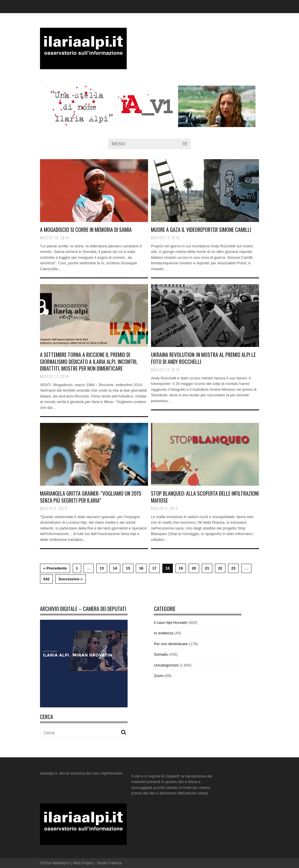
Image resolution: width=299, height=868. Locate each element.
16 (141, 568)
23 (233, 568)
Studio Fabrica (109, 863)
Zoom (159, 676)
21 (207, 568)
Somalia (161, 654)
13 (102, 568)
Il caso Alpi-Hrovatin (171, 623)
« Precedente (55, 568)
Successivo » (70, 579)
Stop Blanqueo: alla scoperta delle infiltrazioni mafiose (205, 497)
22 (220, 568)
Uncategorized (166, 665)
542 (46, 579)
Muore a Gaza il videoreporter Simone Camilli (201, 230)
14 (115, 568)
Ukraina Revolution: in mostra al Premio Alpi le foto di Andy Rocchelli (203, 358)
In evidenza (164, 633)
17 (154, 568)
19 (181, 568)
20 (194, 568)
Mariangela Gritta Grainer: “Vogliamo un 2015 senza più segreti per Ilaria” (91, 497)
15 (128, 568)
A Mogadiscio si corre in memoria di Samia (86, 230)
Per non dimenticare (171, 644)
